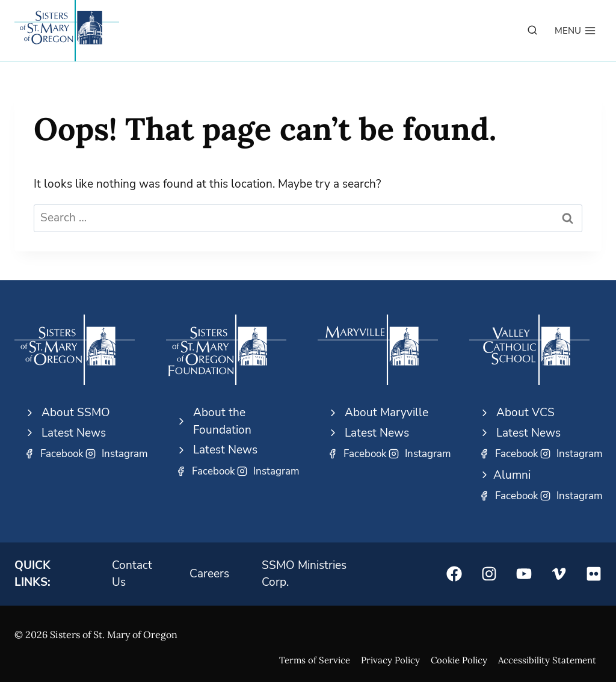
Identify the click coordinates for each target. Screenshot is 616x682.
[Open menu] (575, 31)
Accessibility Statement (547, 660)
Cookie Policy (459, 660)
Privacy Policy (390, 660)
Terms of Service (315, 660)
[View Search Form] (532, 31)
